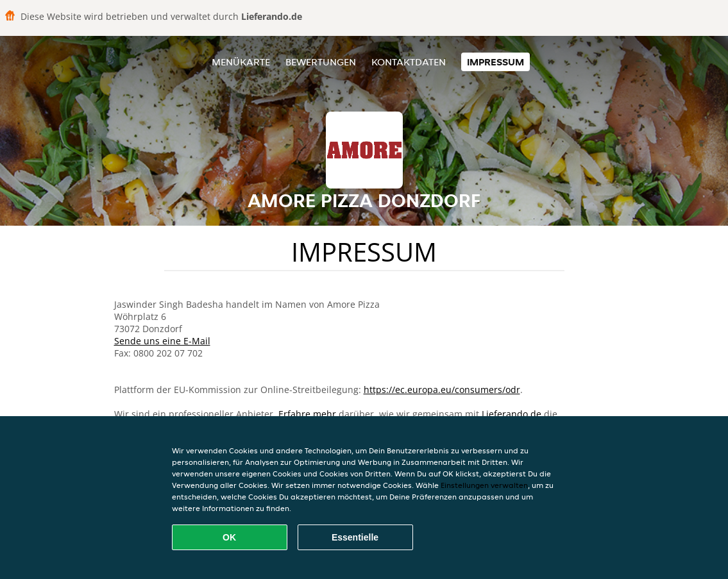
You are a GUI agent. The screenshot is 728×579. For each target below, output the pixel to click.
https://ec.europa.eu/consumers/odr (442, 390)
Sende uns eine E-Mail (162, 341)
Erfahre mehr (307, 414)
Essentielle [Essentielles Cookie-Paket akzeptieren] (355, 537)
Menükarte (241, 62)
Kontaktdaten (409, 62)
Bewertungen (321, 62)
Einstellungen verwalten (484, 485)
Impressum (495, 62)
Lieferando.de (512, 414)
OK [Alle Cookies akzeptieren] (229, 537)
